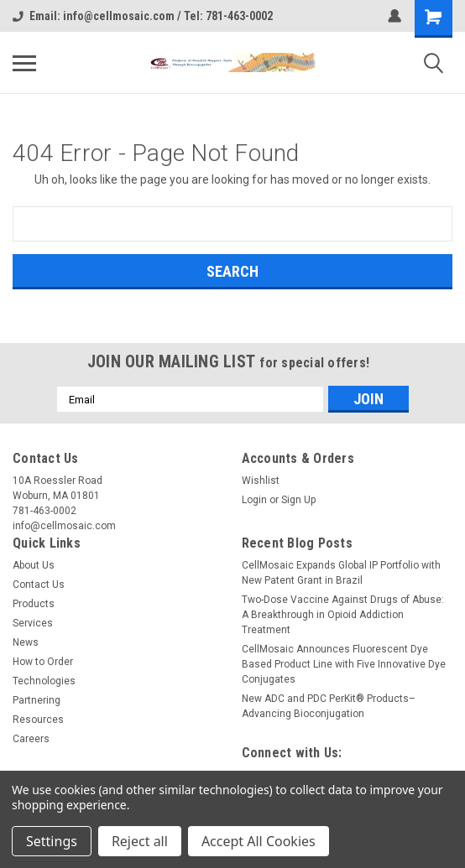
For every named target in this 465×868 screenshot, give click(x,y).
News (26, 642)
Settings (52, 841)
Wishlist (261, 481)
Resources (38, 720)
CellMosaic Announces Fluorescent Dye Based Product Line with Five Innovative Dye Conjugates (344, 664)
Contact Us (39, 585)
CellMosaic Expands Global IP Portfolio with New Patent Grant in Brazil (341, 573)
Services (33, 623)
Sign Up (298, 500)
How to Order (43, 662)
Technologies (44, 681)
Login (254, 500)
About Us (34, 565)
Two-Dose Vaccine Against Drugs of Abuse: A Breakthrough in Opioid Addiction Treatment (343, 615)
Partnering (37, 700)
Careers (31, 739)
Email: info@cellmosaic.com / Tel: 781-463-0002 (143, 16)
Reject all (140, 841)
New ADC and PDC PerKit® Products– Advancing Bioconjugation (329, 706)
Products (34, 604)
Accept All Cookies (259, 841)
